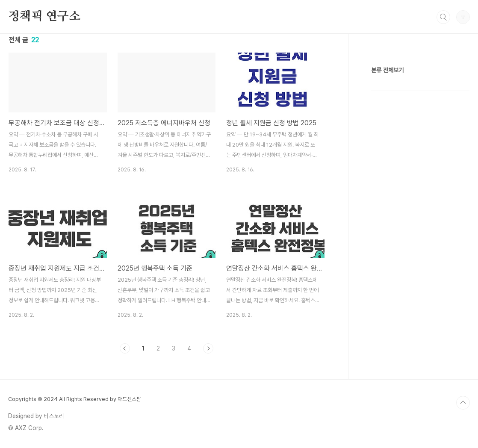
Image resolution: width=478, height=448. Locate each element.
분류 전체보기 (387, 70)
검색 (443, 17)
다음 (208, 348)
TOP (463, 403)
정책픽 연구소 (44, 17)
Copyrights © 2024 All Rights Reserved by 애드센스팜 (75, 399)
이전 (125, 348)
